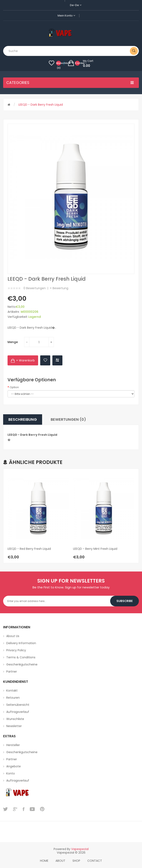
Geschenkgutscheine (22, 664)
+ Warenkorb (25, 360)
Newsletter (14, 726)
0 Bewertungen (35, 288)
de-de (76, 5)
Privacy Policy (16, 650)
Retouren (13, 698)
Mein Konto (66, 16)
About (60, 861)
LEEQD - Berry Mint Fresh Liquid (95, 549)
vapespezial (80, 849)
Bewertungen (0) (68, 419)
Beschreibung (23, 419)
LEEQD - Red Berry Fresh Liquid (29, 549)
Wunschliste (15, 719)
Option (14, 387)
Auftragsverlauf (18, 712)
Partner (12, 672)
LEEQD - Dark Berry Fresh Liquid (41, 105)
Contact (95, 861)
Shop (76, 861)
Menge (13, 342)
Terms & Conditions (21, 657)
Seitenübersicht (18, 705)
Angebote (14, 766)
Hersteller (13, 745)
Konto (11, 773)
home (44, 861)
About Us (13, 636)
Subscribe (125, 601)
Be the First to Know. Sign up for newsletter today (71, 587)
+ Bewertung (59, 288)
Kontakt (12, 691)
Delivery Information (21, 643)
